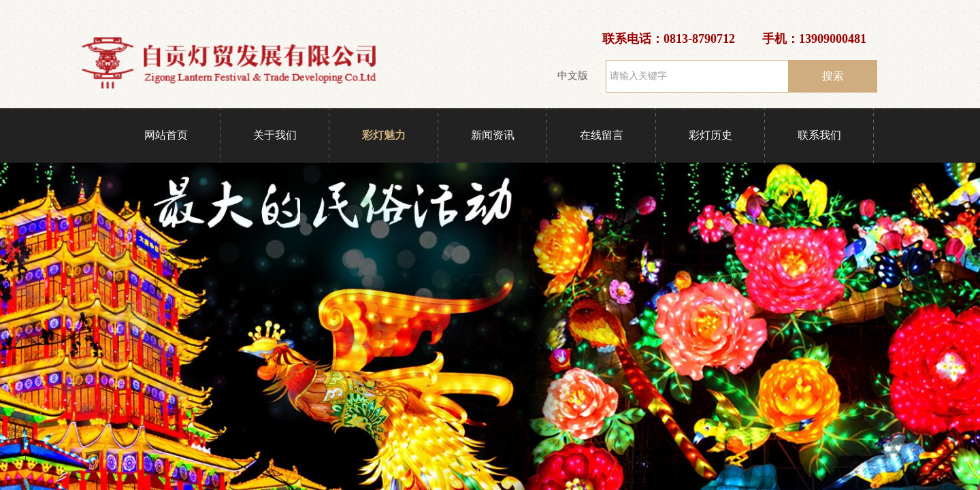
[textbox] (697, 76)
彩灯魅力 (384, 135)
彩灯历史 (710, 135)
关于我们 (275, 135)
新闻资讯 (493, 135)
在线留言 (602, 135)
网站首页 (166, 135)
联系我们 (819, 135)
